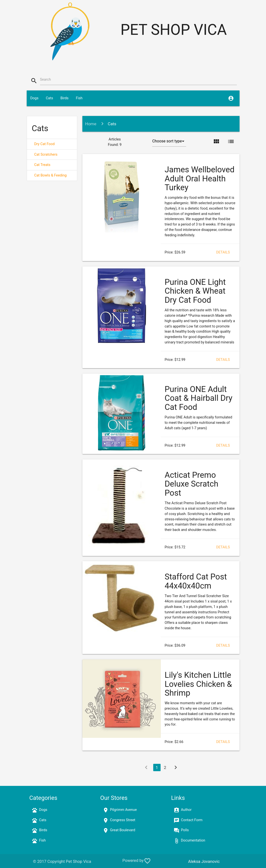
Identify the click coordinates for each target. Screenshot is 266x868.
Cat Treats (42, 165)
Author (186, 810)
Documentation (193, 840)
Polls (185, 830)
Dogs (34, 98)
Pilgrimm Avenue (123, 810)
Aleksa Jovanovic (204, 862)
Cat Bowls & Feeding (51, 175)
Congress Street (123, 820)
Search (45, 80)
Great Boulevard (123, 830)
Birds (64, 98)
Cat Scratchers (46, 155)
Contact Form (192, 820)
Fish (79, 98)
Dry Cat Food (44, 144)
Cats (50, 98)
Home (91, 124)
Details (223, 252)
